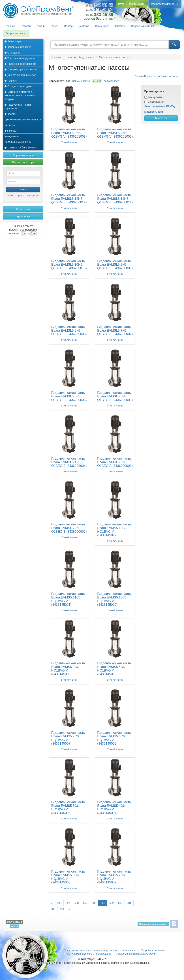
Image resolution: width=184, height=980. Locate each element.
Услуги (54, 26)
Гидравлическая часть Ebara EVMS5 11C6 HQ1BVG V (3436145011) (68, 599)
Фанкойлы (10, 131)
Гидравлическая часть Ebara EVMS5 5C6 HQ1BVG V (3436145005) (68, 807)
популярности (112, 81)
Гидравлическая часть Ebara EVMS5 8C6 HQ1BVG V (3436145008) (114, 669)
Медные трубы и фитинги (21, 148)
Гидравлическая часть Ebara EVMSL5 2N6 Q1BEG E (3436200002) (69, 528)
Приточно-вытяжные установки (23, 120)
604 (129, 903)
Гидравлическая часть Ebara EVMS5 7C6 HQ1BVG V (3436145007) (68, 738)
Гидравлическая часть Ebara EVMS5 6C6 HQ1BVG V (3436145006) (114, 738)
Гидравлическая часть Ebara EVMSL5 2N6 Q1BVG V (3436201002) (115, 133)
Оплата (68, 26)
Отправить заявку (16, 33)
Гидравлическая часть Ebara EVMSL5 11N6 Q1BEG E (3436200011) (115, 199)
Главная (10, 26)
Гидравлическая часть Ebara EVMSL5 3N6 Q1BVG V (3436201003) (69, 133)
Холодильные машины (18, 142)
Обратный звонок (23, 155)
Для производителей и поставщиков (89, 954)
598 (77, 903)
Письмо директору (23, 162)
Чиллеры (10, 125)
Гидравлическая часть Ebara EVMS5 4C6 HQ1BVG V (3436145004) (114, 807)
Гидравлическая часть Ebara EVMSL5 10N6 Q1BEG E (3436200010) (69, 265)
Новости (26, 26)
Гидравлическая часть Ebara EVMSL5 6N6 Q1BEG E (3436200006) (69, 396)
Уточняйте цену (69, 142)
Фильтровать (161, 118)
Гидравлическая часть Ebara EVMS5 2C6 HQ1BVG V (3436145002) (114, 877)
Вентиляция (13, 41)
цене (97, 81)
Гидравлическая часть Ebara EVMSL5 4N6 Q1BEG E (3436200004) (69, 462)
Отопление (12, 53)
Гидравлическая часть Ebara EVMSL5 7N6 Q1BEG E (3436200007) (115, 331)
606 (62, 909)
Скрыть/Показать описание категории (157, 76)
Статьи (41, 26)
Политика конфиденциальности (136, 954)
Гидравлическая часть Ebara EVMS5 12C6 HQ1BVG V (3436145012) (114, 530)
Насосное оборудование (20, 64)
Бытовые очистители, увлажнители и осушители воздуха (20, 95)
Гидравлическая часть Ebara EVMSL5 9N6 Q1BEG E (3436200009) (115, 265)
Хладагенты (12, 136)
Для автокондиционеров (20, 75)
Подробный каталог (143, 26)
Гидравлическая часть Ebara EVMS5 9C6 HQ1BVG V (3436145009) (68, 669)
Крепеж (10, 114)
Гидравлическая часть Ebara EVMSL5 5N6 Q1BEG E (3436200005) (115, 396)
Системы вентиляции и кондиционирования (91, 950)
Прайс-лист (102, 26)
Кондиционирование (18, 47)
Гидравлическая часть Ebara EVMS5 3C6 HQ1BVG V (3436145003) (68, 877)
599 (85, 903)
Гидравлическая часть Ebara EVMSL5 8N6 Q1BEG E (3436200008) (69, 331)
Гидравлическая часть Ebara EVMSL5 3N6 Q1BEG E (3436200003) (115, 462)
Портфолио (23, 209)
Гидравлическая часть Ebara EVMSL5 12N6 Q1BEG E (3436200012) (69, 199)
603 (120, 903)
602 (111, 903)
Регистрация (32, 196)
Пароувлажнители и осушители (18, 106)
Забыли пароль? (16, 196)
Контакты (120, 26)
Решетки (11, 81)
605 (53, 909)
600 (94, 903)
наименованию (81, 81)
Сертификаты (23, 216)
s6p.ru (14, 926)
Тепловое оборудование (20, 58)
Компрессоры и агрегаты (21, 69)
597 (68, 903)
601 (103, 903)
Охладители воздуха (18, 86)
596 (59, 903)
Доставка (84, 26)
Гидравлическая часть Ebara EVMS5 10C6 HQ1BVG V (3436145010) (114, 599)
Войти (23, 190)
